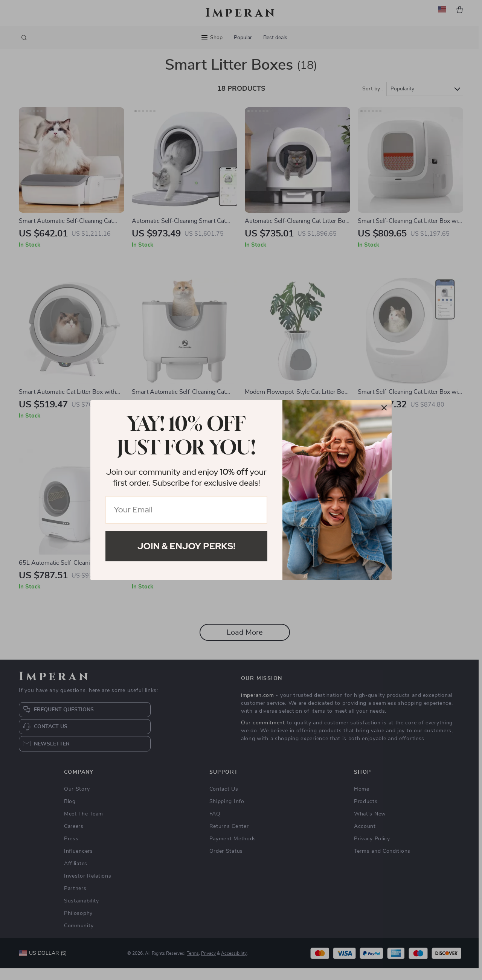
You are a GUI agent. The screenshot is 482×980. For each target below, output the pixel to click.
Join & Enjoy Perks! (186, 546)
